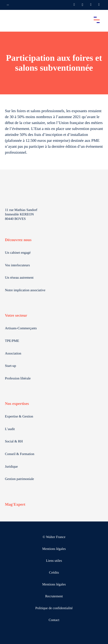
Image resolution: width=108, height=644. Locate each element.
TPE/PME (12, 341)
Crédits (54, 573)
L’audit (10, 429)
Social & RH (14, 442)
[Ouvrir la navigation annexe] (8, 5)
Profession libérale (18, 379)
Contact (54, 620)
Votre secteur (16, 316)
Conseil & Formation (20, 454)
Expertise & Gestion (19, 417)
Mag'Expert (15, 505)
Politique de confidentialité (54, 608)
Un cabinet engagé (18, 253)
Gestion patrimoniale (19, 479)
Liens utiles (54, 561)
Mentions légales (54, 549)
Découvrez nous (18, 240)
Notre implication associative (25, 290)
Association (13, 354)
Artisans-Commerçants (21, 328)
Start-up (10, 366)
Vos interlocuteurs (17, 265)
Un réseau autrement (19, 278)
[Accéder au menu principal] (97, 20)
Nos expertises (17, 404)
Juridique (11, 467)
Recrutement (54, 596)
